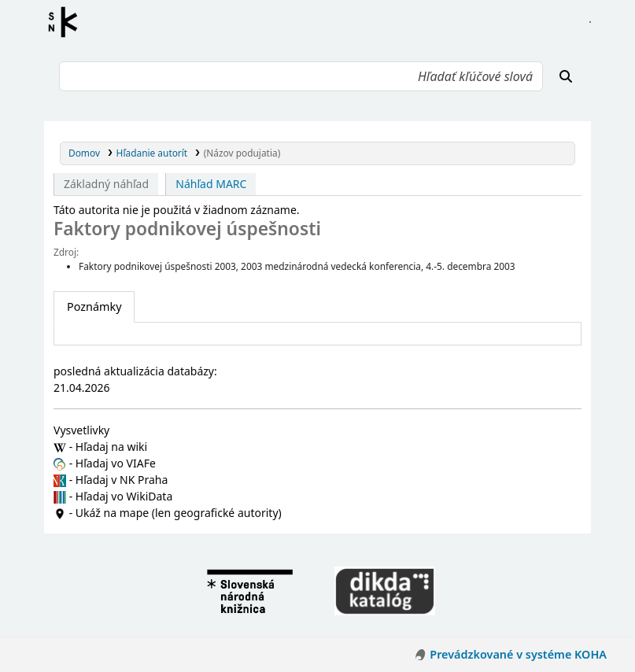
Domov (84, 153)
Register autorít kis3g (68, 22)
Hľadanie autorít (152, 153)
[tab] (94, 307)
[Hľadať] (566, 76)
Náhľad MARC (211, 184)
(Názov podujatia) (242, 153)
